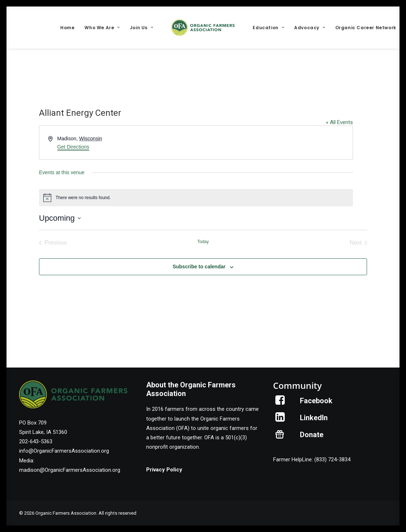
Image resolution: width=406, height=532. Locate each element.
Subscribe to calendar (199, 267)
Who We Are (102, 28)
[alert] (196, 198)
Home (67, 28)
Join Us (142, 28)
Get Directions (73, 147)
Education (268, 28)
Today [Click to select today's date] (203, 242)
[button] (280, 403)
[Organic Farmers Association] (203, 28)
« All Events (339, 122)
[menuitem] (67, 28)
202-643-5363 (36, 441)
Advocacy (309, 28)
